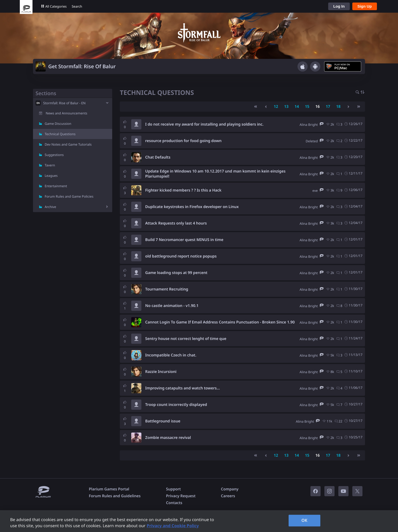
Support (173, 489)
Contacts (174, 503)
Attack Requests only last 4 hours (176, 223)
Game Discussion (58, 124)
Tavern (50, 165)
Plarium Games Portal (109, 489)
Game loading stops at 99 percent (176, 273)
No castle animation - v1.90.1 (172, 306)
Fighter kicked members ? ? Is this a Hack (183, 190)
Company (230, 489)
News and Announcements (67, 113)
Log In (339, 6)
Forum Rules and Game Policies (69, 196)
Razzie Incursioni (161, 372)
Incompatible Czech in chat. (171, 355)
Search (77, 6)
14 (297, 107)
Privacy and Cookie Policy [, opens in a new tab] (173, 526)
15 (307, 107)
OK (304, 520)
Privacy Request (181, 496)
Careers (228, 496)
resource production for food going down (183, 141)
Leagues (51, 176)
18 (338, 107)
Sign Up (365, 6)
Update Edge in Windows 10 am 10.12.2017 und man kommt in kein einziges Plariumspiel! (215, 174)
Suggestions (54, 155)
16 (317, 107)
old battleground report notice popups (181, 256)
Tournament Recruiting (167, 289)
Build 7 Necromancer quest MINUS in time (184, 240)
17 (328, 107)
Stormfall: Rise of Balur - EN (64, 103)
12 (276, 107)
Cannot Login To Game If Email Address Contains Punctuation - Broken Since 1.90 (220, 322)
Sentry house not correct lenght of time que (186, 339)
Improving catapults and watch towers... (183, 388)
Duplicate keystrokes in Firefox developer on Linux (192, 207)
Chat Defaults (158, 157)
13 (286, 107)
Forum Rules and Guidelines (115, 496)
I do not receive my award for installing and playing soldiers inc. (204, 124)
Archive (50, 207)
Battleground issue (163, 421)
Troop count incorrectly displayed (176, 405)
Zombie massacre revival (168, 438)
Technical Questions (60, 134)
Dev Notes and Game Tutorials (68, 144)
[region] (199, 521)
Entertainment (56, 186)
